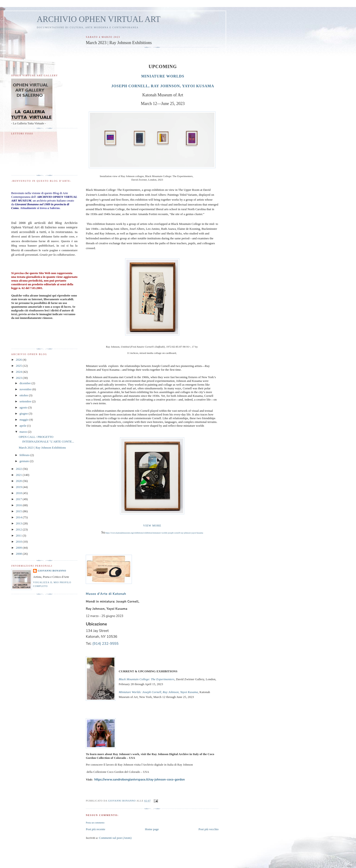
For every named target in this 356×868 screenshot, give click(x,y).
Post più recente (95, 829)
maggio (24, 420)
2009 (19, 548)
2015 (19, 511)
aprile (23, 426)
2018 (19, 493)
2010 (19, 542)
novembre (26, 389)
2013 (19, 523)
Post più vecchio (209, 829)
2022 (19, 469)
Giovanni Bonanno (52, 571)
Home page (152, 829)
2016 (19, 505)
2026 (19, 360)
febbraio (25, 455)
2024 (19, 372)
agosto (24, 407)
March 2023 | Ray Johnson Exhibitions (42, 448)
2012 (19, 529)
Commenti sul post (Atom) (115, 838)
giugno (24, 413)
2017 (19, 499)
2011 (19, 535)
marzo (24, 432)
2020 (19, 481)
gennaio (25, 461)
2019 (19, 487)
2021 (19, 475)
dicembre (26, 383)
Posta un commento (95, 823)
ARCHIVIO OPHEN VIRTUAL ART (99, 19)
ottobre (24, 395)
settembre (26, 401)
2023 (19, 378)
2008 (19, 554)
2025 (19, 366)
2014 (19, 517)
